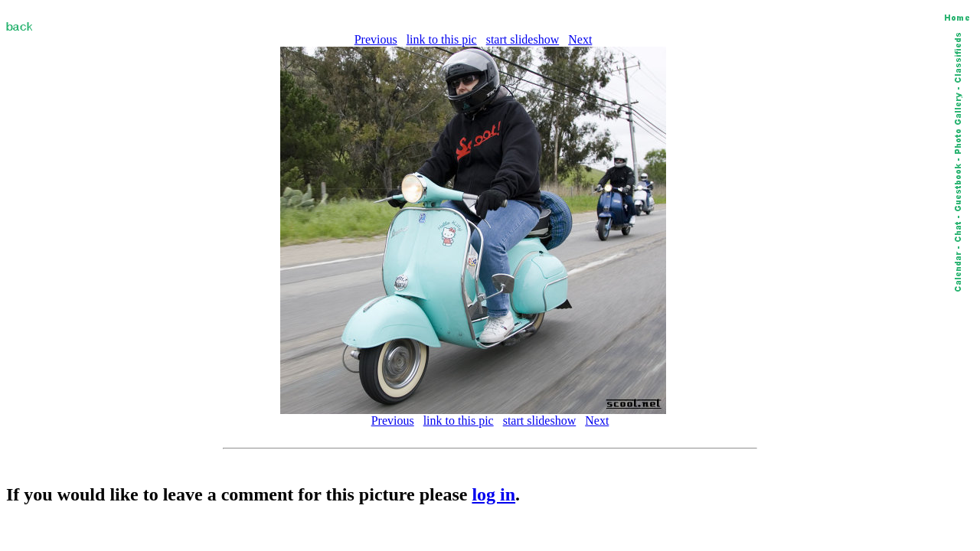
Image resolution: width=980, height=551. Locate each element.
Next (580, 39)
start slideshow (523, 39)
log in (493, 494)
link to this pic (442, 39)
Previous (376, 39)
